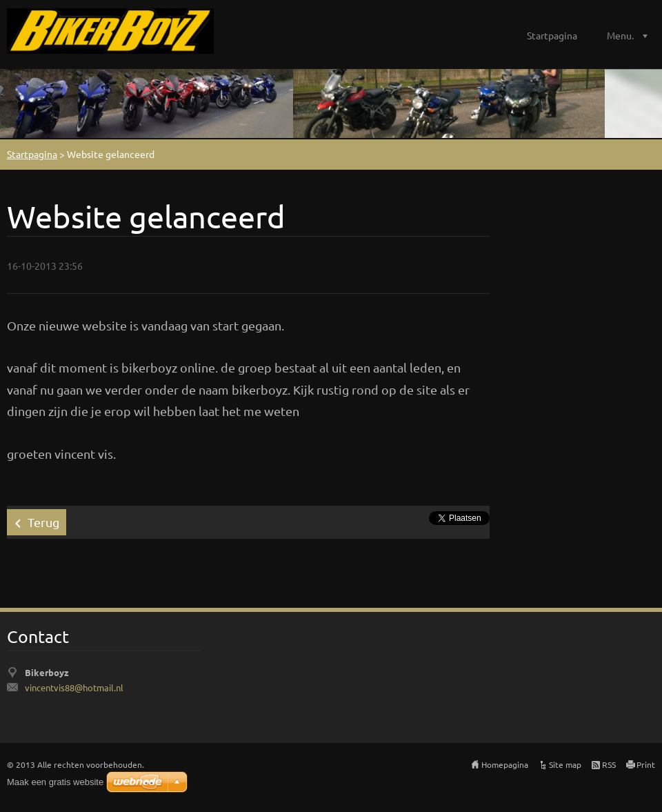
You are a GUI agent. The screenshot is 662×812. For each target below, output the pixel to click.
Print (646, 764)
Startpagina (552, 35)
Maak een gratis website (55, 782)
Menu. (620, 35)
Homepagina (505, 764)
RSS (609, 764)
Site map (565, 764)
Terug (43, 522)
